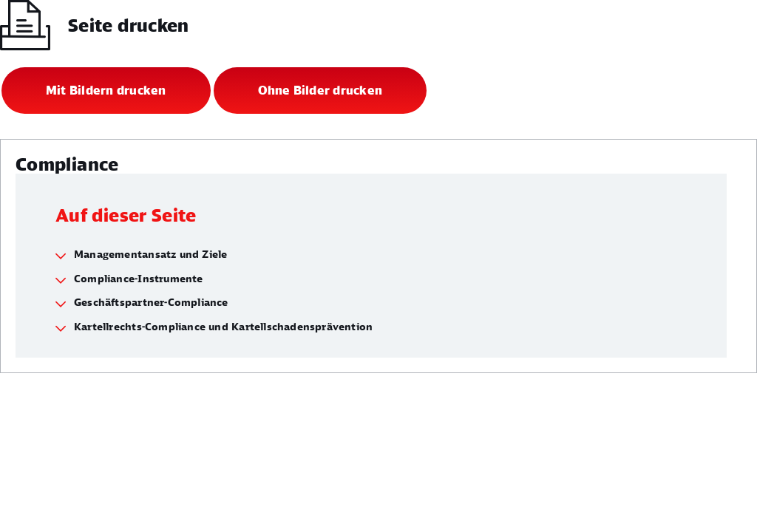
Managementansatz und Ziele (150, 254)
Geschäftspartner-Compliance (151, 302)
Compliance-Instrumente (139, 278)
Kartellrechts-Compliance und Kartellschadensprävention (223, 326)
